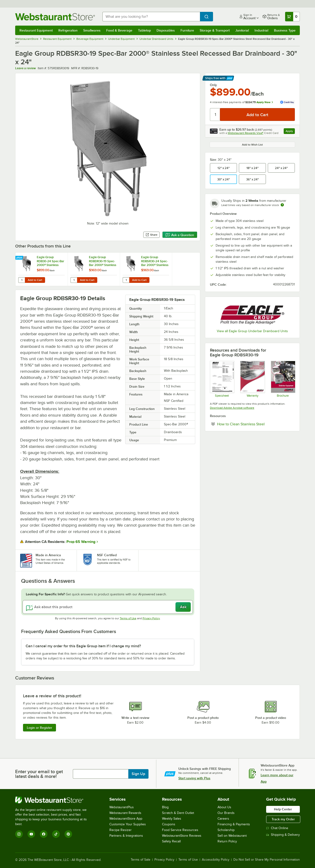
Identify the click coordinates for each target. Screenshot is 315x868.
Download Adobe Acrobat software (232, 408)
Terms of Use (128, 618)
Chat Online (277, 828)
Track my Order (283, 819)
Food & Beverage (119, 30)
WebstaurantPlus (122, 807)
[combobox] (151, 17)
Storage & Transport (215, 30)
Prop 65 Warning (81, 542)
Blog (165, 807)
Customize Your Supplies (128, 824)
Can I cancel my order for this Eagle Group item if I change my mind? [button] (83, 646)
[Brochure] (283, 379)
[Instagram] (19, 834)
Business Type (285, 30)
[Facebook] (44, 834)
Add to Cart (35, 280)
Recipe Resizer (120, 830)
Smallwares (92, 30)
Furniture (187, 30)
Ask (183, 607)
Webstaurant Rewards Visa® (246, 133)
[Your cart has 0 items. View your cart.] (292, 17)
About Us (224, 807)
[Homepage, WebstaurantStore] (55, 17)
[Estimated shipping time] (282, 205)
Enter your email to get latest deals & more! (39, 774)
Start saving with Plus (194, 778)
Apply (290, 132)
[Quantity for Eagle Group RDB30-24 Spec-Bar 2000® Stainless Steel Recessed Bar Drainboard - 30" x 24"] (22, 280)
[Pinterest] (68, 834)
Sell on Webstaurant (232, 836)
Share (151, 235)
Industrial (261, 30)
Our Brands (226, 813)
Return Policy (227, 841)
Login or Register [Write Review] (39, 728)
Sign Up (138, 774)
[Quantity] (215, 115)
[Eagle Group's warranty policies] (252, 379)
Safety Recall (171, 841)
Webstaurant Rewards (125, 813)
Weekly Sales (172, 819)
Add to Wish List (252, 145)
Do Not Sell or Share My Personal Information (267, 860)
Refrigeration (68, 30)
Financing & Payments (234, 824)
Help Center (283, 809)
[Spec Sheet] (222, 379)
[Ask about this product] (108, 607)
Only (213, 85)
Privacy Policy (151, 618)
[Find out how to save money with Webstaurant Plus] (20, 258)
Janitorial (242, 30)
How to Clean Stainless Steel (255, 424)
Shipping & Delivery (283, 835)
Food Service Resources (180, 830)
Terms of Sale (141, 860)
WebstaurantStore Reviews (182, 836)
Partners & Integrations (126, 836)
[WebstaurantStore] (54, 800)
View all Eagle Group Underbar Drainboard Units (252, 331)
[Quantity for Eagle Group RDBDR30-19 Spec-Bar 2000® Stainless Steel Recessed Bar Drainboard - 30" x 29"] (74, 280)
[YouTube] (31, 834)
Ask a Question (180, 235)
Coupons (169, 824)
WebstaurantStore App (126, 819)
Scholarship (226, 830)
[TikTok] (56, 834)
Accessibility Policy (216, 860)
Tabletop (144, 30)
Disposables (166, 30)
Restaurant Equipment (36, 30)
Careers (223, 819)
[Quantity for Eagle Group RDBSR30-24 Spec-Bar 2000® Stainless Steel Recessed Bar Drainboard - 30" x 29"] (126, 280)
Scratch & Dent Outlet (178, 813)
